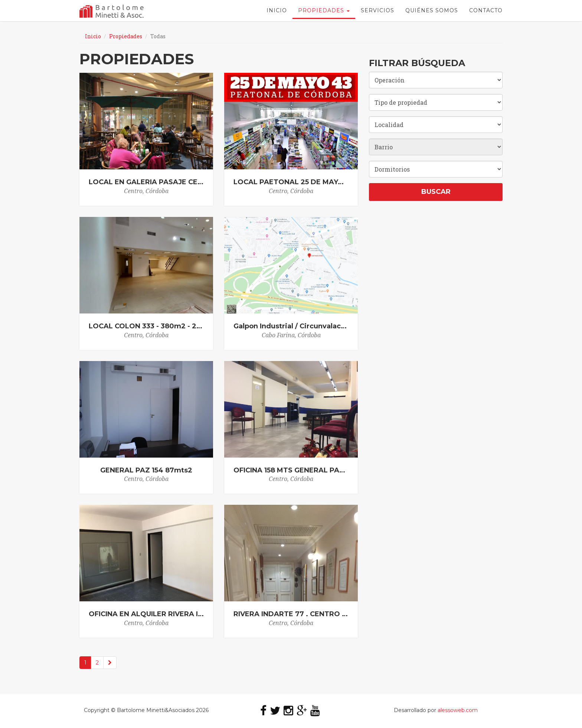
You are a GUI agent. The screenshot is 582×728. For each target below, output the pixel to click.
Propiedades (324, 13)
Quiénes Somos (432, 13)
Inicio (277, 13)
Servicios (377, 13)
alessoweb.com (458, 710)
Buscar (436, 192)
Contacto (486, 13)
